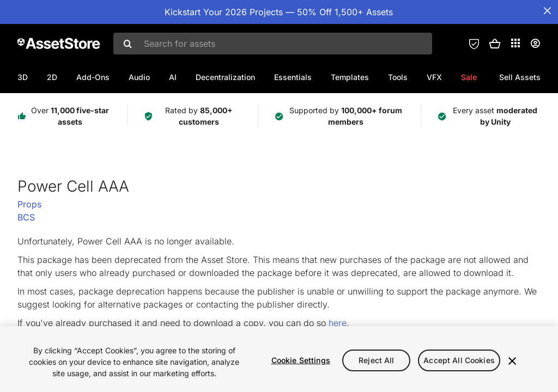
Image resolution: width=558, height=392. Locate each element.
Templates (350, 77)
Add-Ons (93, 77)
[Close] (512, 361)
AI (173, 77)
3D (23, 77)
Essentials (293, 77)
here (338, 323)
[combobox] (273, 44)
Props (29, 204)
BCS (26, 217)
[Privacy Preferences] (474, 44)
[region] (279, 359)
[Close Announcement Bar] (547, 11)
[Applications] (515, 43)
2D (52, 77)
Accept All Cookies (459, 360)
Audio (139, 77)
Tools (398, 77)
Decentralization (225, 77)
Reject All (376, 360)
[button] (495, 44)
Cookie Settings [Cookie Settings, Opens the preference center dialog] (301, 360)
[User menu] (535, 44)
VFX (434, 77)
